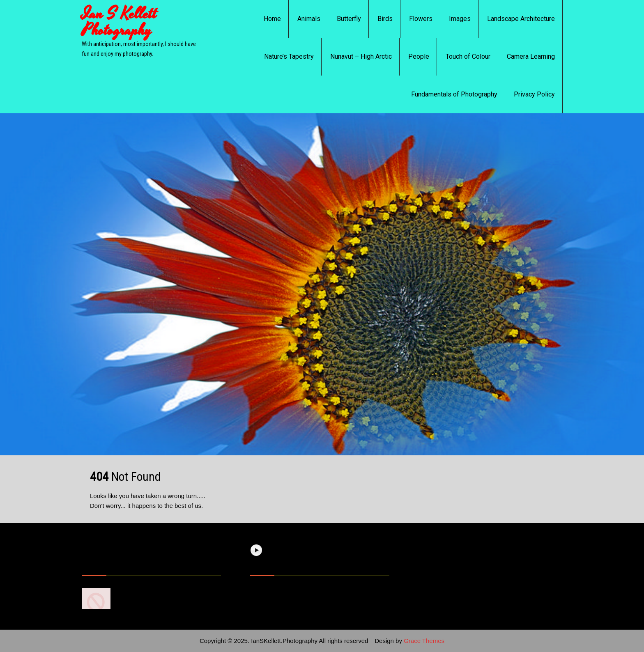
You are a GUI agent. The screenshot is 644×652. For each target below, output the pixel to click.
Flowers (421, 19)
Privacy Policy (534, 94)
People (419, 56)
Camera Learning (531, 56)
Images (460, 19)
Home (272, 19)
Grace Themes (424, 641)
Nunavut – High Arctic (361, 56)
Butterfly (349, 19)
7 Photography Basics (149, 590)
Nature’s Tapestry (289, 56)
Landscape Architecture (521, 19)
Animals (309, 19)
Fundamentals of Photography (454, 94)
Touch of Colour (468, 56)
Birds (385, 19)
